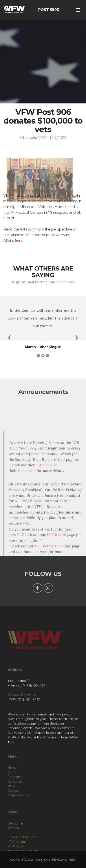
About (12, 786)
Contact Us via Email (22, 704)
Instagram (27, 522)
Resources (15, 795)
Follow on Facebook (22, 850)
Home (12, 782)
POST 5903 (49, 10)
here (19, 240)
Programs (15, 791)
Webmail (14, 840)
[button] (9, 337)
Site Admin (15, 836)
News (12, 800)
